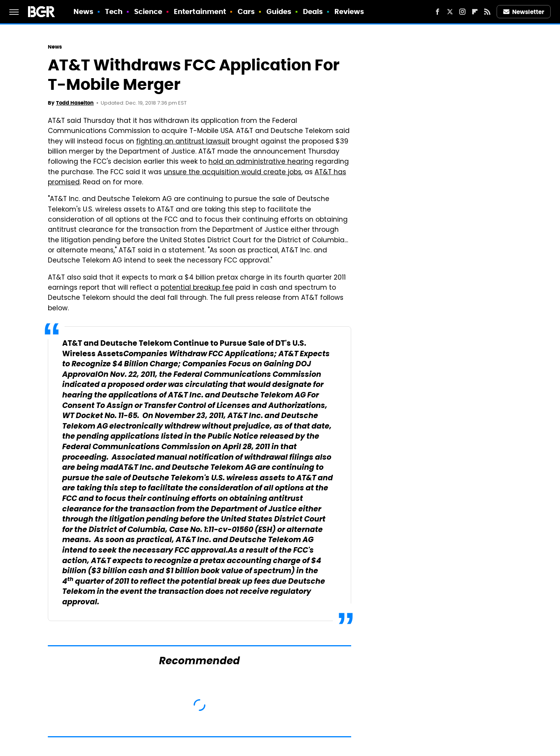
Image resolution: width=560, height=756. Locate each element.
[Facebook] (437, 12)
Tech (114, 11)
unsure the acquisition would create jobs (233, 173)
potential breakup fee (197, 288)
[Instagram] (462, 12)
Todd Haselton (75, 103)
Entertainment (200, 11)
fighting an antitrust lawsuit (183, 142)
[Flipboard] (475, 12)
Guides (279, 11)
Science (148, 11)
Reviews (349, 11)
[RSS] (487, 12)
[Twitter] (450, 12)
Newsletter (524, 12)
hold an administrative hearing (261, 162)
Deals (313, 11)
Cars (246, 11)
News (83, 11)
